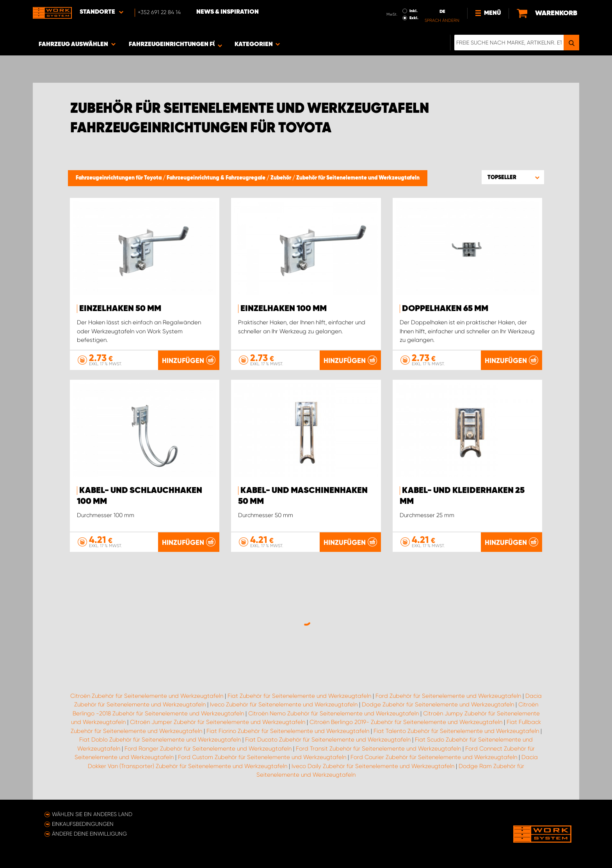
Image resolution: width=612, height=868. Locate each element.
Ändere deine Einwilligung (89, 834)
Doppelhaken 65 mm (445, 309)
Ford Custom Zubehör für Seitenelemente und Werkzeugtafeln (262, 757)
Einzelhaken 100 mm (284, 309)
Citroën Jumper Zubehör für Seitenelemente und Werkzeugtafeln (218, 722)
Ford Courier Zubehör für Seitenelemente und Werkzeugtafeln (434, 757)
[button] (513, 177)
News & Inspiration (228, 12)
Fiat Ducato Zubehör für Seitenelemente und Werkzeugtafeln (328, 740)
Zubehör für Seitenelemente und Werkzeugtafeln (358, 178)
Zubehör (281, 178)
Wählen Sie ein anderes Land (92, 814)
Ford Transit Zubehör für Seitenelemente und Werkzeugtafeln (378, 749)
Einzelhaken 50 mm (120, 309)
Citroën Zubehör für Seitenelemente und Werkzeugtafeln (147, 696)
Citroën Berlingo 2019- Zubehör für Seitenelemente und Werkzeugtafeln (406, 722)
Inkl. (414, 11)
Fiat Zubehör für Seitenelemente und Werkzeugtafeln (299, 696)
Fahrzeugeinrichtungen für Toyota (119, 178)
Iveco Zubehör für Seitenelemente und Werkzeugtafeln (284, 704)
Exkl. (414, 18)
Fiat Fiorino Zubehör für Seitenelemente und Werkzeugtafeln (288, 731)
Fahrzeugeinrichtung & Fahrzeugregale (217, 178)
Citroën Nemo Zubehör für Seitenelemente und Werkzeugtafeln (334, 713)
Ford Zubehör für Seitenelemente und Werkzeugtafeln (448, 696)
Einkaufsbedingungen (83, 824)
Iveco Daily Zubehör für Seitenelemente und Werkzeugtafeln (373, 766)
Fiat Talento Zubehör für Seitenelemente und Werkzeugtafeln (456, 731)
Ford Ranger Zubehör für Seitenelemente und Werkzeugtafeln (208, 749)
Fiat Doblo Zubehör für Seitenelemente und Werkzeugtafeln (160, 740)
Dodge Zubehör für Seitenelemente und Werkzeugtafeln (438, 704)
